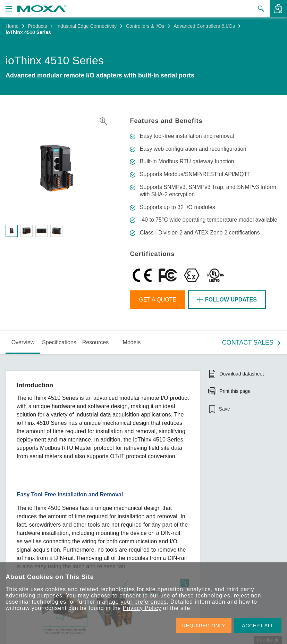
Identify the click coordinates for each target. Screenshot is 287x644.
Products (37, 26)
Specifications (59, 342)
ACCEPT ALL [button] (258, 626)
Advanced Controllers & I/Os (204, 26)
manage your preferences (132, 602)
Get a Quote (158, 300)
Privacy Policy (142, 608)
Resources (95, 342)
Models (132, 342)
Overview (23, 342)
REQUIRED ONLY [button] (204, 626)
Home (12, 26)
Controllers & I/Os (145, 26)
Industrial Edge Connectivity (86, 26)
